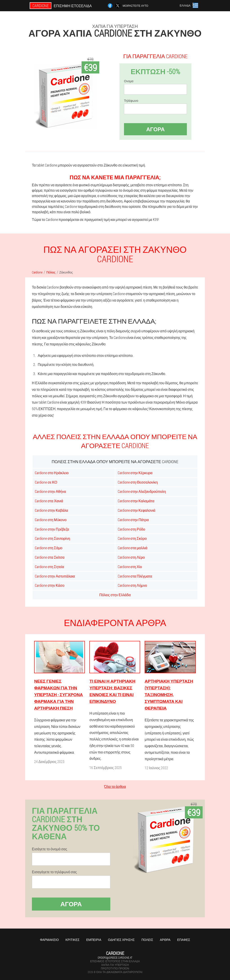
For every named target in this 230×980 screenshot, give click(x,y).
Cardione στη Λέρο (131, 557)
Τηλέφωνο (131, 101)
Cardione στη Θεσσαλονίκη (138, 482)
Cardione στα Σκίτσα (50, 557)
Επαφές (184, 940)
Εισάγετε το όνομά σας (50, 849)
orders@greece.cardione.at (115, 958)
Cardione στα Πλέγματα (135, 576)
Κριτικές (73, 940)
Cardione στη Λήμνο (132, 585)
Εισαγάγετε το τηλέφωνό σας (54, 872)
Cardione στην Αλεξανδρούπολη (142, 491)
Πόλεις (147, 940)
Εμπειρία (94, 940)
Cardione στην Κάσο (50, 585)
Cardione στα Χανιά (49, 501)
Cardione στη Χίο (130, 567)
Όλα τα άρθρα (115, 786)
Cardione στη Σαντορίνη (52, 538)
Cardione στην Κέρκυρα (135, 473)
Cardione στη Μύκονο (51, 520)
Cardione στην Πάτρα (133, 520)
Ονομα (129, 81)
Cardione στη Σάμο (49, 548)
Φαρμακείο (49, 940)
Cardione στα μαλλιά (133, 548)
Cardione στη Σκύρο (132, 538)
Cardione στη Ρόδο (131, 529)
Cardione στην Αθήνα (50, 491)
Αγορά (155, 129)
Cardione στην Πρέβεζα (52, 529)
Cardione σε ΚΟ (46, 482)
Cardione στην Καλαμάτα (136, 501)
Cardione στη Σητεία (49, 567)
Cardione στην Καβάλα (51, 510)
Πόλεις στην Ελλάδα (115, 595)
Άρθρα (165, 940)
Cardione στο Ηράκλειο (52, 473)
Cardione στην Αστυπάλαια (55, 576)
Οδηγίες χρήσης (121, 940)
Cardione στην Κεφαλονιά (137, 510)
